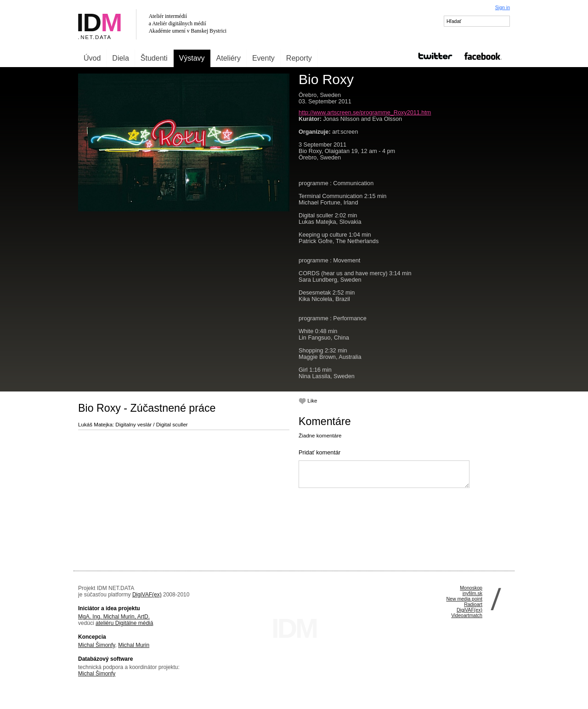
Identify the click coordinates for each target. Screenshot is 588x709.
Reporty (299, 58)
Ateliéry (229, 58)
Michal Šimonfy (96, 645)
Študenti (154, 58)
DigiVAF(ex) (147, 595)
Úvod (92, 58)
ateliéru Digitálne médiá (124, 623)
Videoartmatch (467, 615)
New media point (464, 599)
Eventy (263, 58)
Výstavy (192, 58)
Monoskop (471, 588)
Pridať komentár (319, 452)
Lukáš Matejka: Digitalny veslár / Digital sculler (133, 424)
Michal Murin (134, 645)
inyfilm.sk (472, 593)
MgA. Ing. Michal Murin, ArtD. (114, 617)
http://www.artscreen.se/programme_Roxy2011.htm (365, 113)
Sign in (503, 7)
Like (308, 400)
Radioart (473, 604)
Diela (120, 58)
